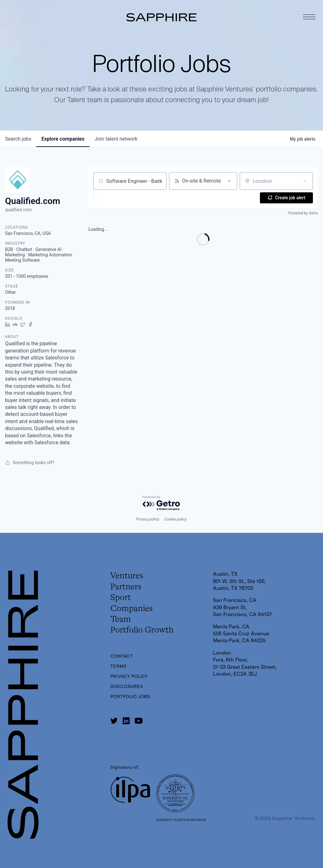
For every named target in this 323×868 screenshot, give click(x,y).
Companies (134, 614)
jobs (18, 139)
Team (122, 626)
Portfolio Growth (146, 638)
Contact (123, 664)
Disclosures (128, 695)
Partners (128, 589)
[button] (114, 197)
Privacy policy (148, 519)
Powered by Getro (303, 213)
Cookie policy (176, 519)
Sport (122, 601)
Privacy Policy (131, 685)
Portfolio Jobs (132, 705)
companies (63, 139)
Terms (119, 675)
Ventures (129, 577)
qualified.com (18, 210)
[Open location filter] (305, 181)
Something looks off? (30, 463)
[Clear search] (158, 181)
